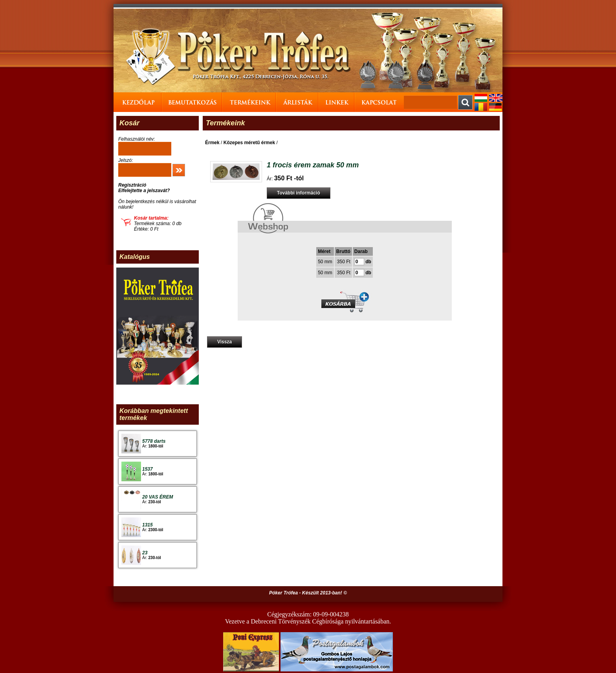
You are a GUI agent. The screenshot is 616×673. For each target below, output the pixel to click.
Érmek (212, 143)
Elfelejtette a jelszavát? (144, 191)
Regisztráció (132, 185)
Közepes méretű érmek (249, 143)
